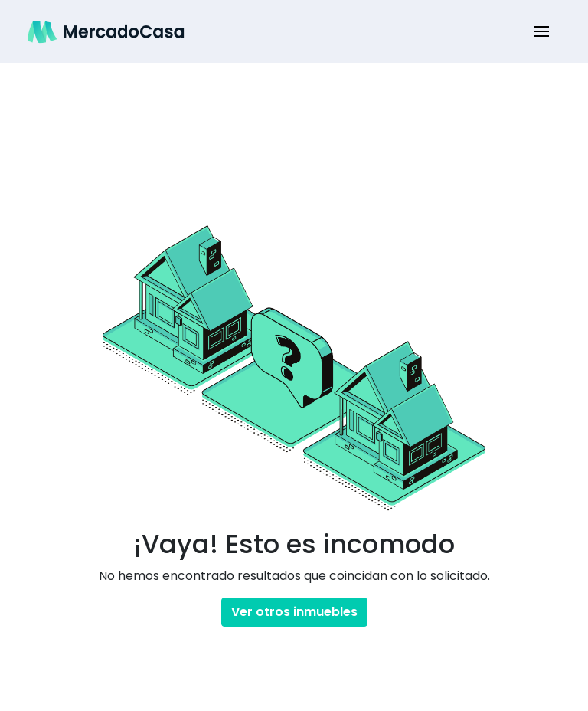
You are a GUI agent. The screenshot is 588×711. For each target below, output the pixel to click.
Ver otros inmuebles (294, 612)
